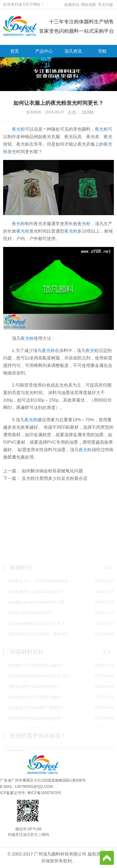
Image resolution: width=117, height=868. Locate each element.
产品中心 (44, 51)
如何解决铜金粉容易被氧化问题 (52, 471)
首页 (15, 51)
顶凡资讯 (73, 51)
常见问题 (105, 5)
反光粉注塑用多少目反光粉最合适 (55, 478)
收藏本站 (72, 5)
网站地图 (89, 5)
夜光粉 (18, 129)
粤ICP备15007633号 (44, 793)
